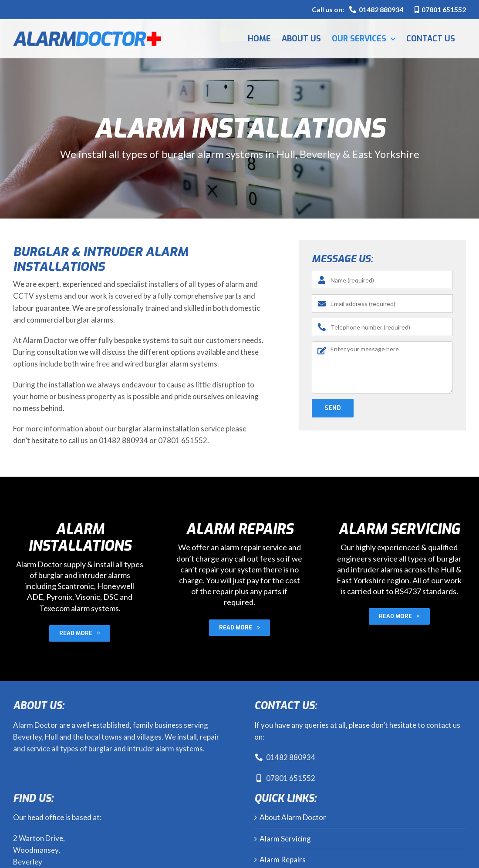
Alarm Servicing (285, 839)
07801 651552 (440, 9)
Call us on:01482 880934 (358, 9)
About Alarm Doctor (293, 817)
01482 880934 (285, 757)
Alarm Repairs (283, 860)
